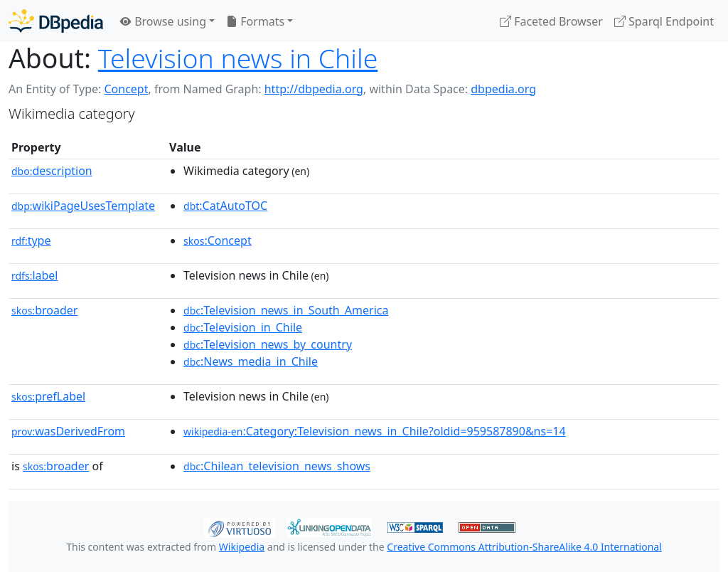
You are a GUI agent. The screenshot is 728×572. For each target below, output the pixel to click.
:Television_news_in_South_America (286, 310)
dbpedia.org (503, 89)
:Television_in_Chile (243, 327)
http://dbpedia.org (314, 89)
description (52, 171)
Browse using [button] (163, 21)
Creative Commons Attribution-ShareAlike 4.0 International (524, 547)
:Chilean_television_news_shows (277, 466)
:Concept (218, 240)
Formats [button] (255, 21)
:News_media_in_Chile (251, 361)
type (31, 240)
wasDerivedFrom (68, 431)
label (35, 275)
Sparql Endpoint (664, 21)
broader (44, 310)
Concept (126, 89)
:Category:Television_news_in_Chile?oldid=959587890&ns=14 (375, 431)
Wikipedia (242, 547)
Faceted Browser (551, 21)
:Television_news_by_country (268, 344)
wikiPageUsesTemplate (83, 206)
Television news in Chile (238, 58)
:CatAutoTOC (225, 206)
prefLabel (48, 396)
